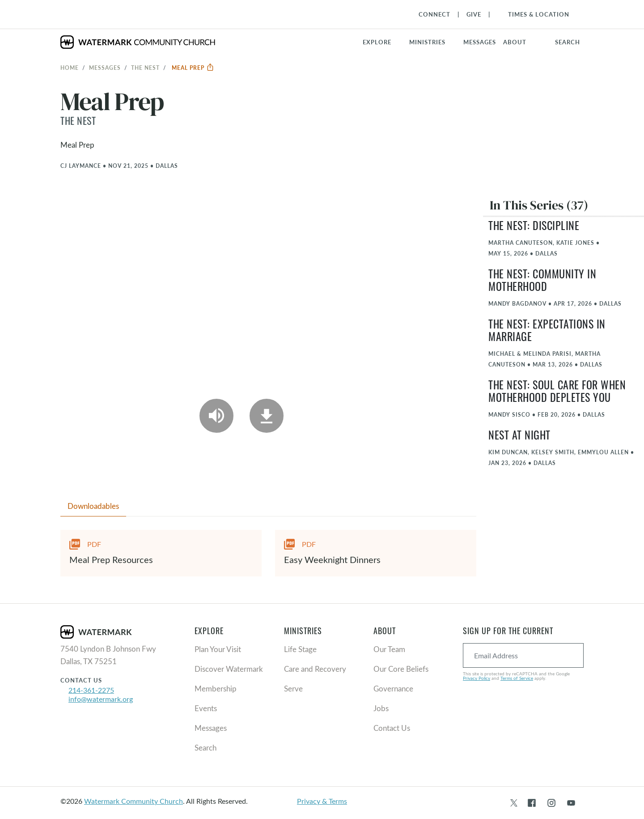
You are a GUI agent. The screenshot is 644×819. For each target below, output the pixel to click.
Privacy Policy (477, 678)
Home (70, 68)
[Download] (267, 416)
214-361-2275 (91, 690)
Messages (105, 68)
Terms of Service (517, 678)
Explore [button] (377, 42)
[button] (433, 42)
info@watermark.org (101, 699)
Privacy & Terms (322, 801)
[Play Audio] (216, 416)
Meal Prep (193, 68)
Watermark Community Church (133, 801)
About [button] (515, 42)
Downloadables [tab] (93, 506)
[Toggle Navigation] (534, 14)
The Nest (145, 68)
